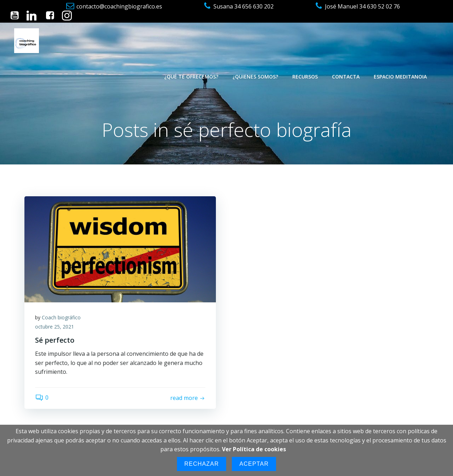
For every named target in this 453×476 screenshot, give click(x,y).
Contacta (346, 77)
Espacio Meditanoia (400, 77)
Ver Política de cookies (254, 449)
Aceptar (254, 464)
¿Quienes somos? (255, 77)
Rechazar (202, 464)
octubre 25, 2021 (55, 327)
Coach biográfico (61, 317)
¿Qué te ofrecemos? (191, 77)
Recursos (305, 77)
